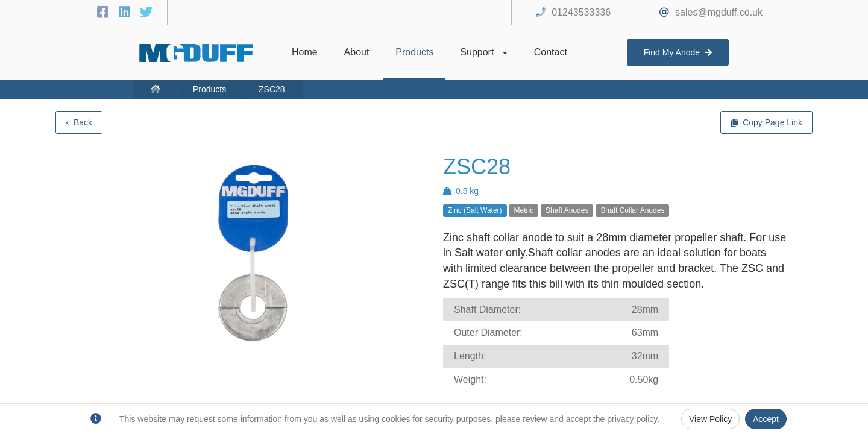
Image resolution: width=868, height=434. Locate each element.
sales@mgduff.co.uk (719, 12)
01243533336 (581, 12)
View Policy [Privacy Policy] (710, 419)
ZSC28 (272, 89)
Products (209, 89)
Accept (766, 419)
